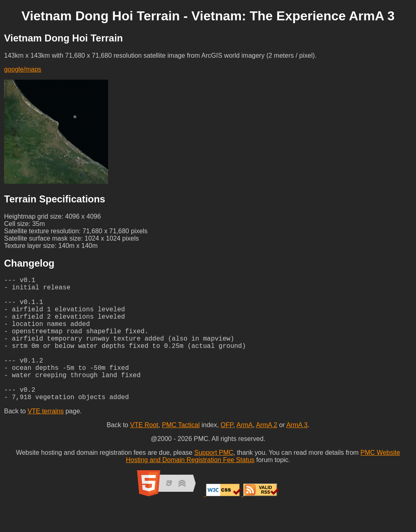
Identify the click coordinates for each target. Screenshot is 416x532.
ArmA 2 (266, 453)
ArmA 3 (297, 453)
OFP (227, 453)
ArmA (245, 453)
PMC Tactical (181, 453)
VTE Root (144, 453)
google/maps (23, 69)
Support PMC (214, 480)
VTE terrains (46, 439)
